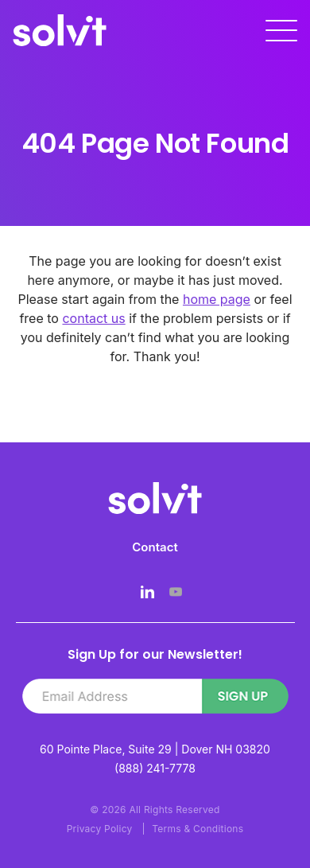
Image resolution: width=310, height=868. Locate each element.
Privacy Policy (100, 829)
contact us (93, 318)
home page (217, 299)
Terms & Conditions (198, 829)
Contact (155, 547)
